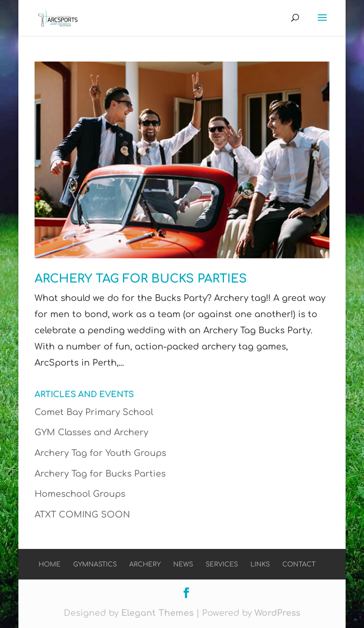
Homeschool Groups (80, 494)
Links (260, 564)
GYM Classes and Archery (91, 432)
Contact (299, 564)
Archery (145, 564)
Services (222, 564)
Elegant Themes (157, 613)
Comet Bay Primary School (94, 412)
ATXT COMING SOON (82, 515)
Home (50, 564)
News (183, 564)
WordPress (277, 613)
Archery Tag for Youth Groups (100, 453)
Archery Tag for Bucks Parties (141, 279)
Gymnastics (95, 564)
